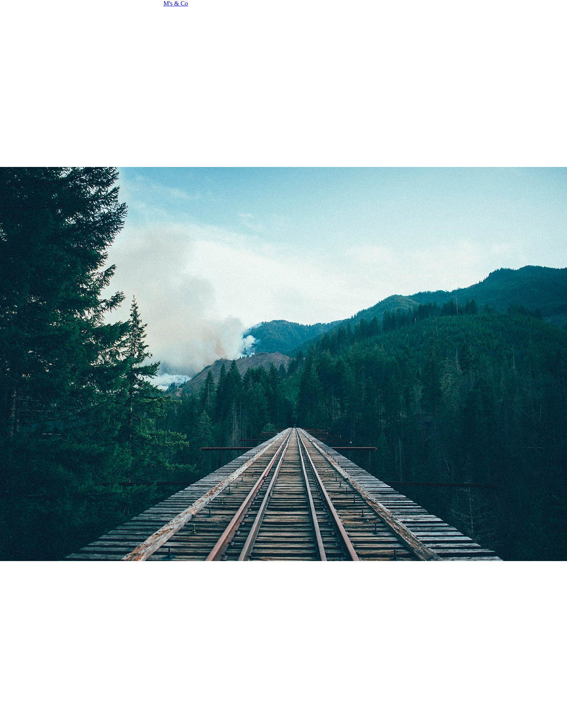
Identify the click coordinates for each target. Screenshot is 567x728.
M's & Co (176, 3)
